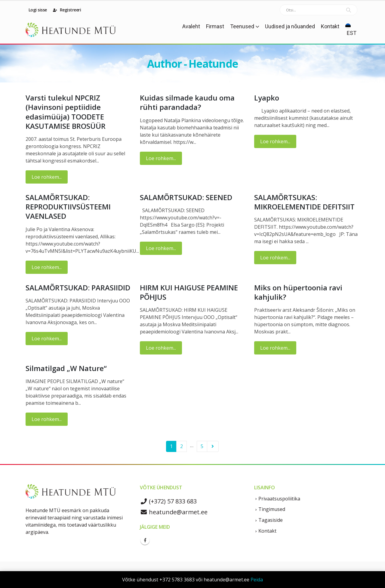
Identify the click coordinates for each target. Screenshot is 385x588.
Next (213, 446)
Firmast (215, 26)
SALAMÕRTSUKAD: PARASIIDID (78, 288)
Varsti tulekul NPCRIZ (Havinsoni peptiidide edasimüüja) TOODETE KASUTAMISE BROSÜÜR (66, 112)
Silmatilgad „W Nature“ (66, 368)
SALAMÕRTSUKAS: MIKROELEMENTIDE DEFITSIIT (304, 202)
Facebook (145, 540)
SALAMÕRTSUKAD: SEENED (186, 197)
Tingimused (272, 509)
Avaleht (191, 26)
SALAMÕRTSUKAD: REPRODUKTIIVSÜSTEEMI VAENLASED (68, 207)
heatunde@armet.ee (174, 512)
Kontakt (330, 26)
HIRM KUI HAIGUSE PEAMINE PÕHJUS (189, 292)
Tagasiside (271, 520)
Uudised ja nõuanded (290, 26)
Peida (257, 580)
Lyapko (267, 98)
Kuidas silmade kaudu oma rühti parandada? (187, 102)
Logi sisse (37, 10)
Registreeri (67, 10)
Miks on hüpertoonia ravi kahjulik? (298, 292)
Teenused (242, 26)
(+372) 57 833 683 (168, 501)
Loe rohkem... (47, 177)
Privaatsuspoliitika (279, 499)
